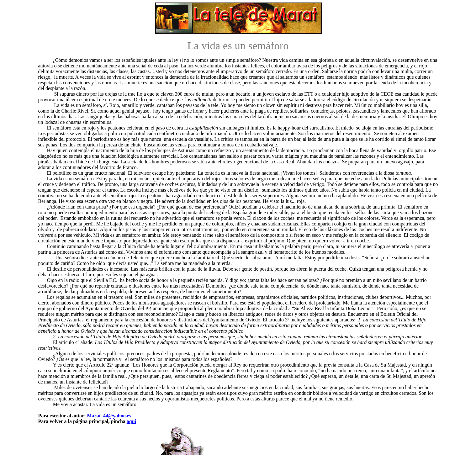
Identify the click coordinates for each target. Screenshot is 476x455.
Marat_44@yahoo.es (109, 416)
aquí (131, 421)
